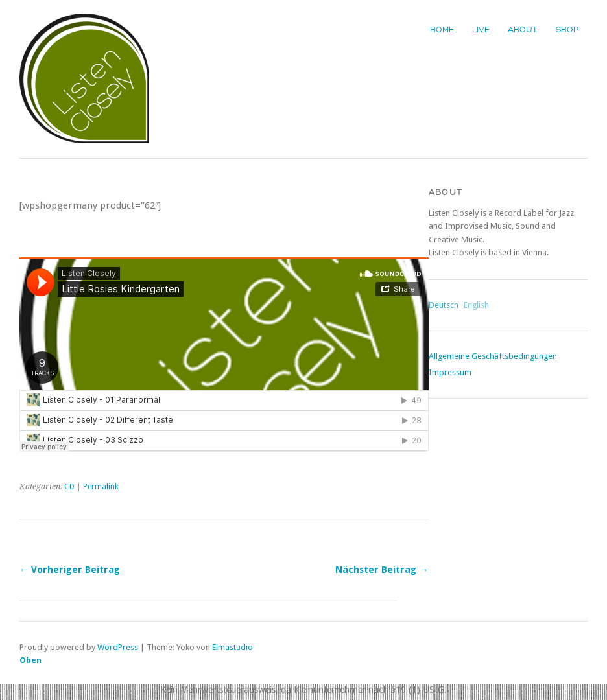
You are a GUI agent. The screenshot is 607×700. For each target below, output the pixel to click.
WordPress (118, 647)
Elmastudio (232, 647)
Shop (567, 30)
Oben (30, 660)
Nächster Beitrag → (382, 570)
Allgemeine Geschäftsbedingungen (493, 356)
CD (69, 487)
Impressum (450, 372)
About (523, 30)
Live (481, 30)
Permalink (101, 487)
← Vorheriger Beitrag (70, 570)
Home (442, 30)
